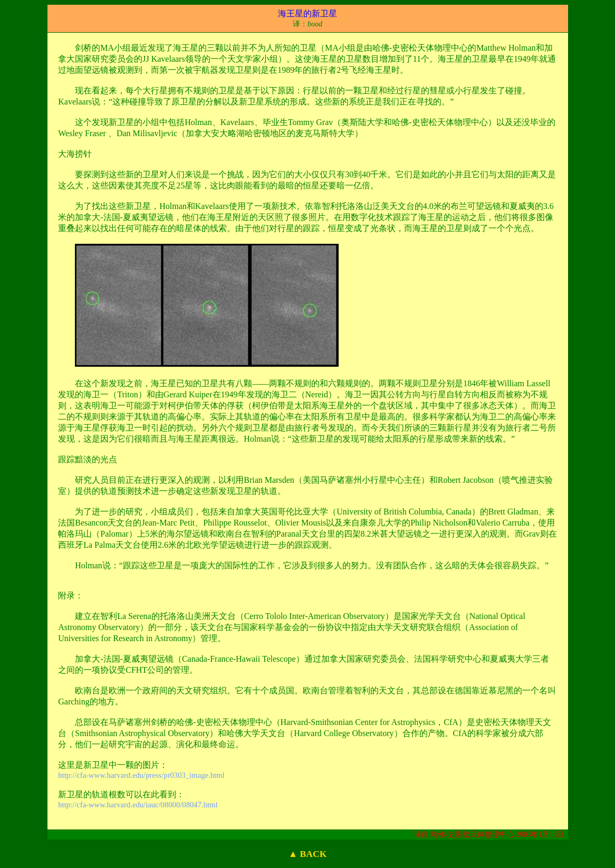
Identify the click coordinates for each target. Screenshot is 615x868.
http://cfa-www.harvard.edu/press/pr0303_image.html (141, 775)
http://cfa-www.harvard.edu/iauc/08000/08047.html (138, 805)
